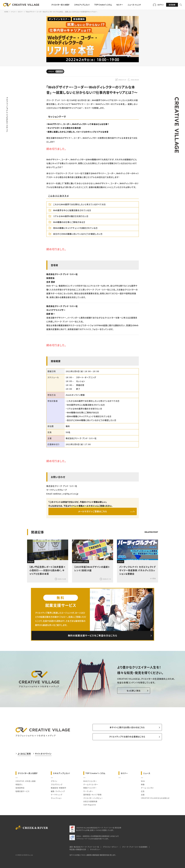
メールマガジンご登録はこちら (92, 511)
